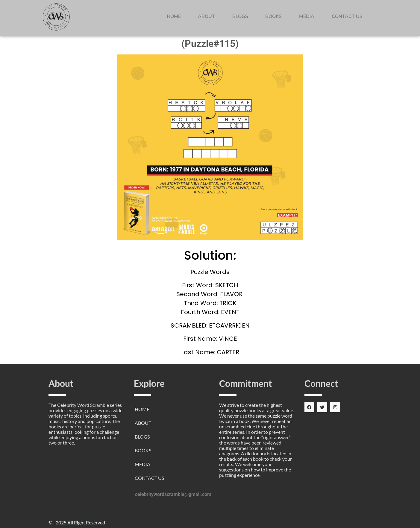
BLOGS (240, 16)
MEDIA (307, 16)
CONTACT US (347, 16)
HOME (174, 16)
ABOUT (206, 16)
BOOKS (273, 16)
